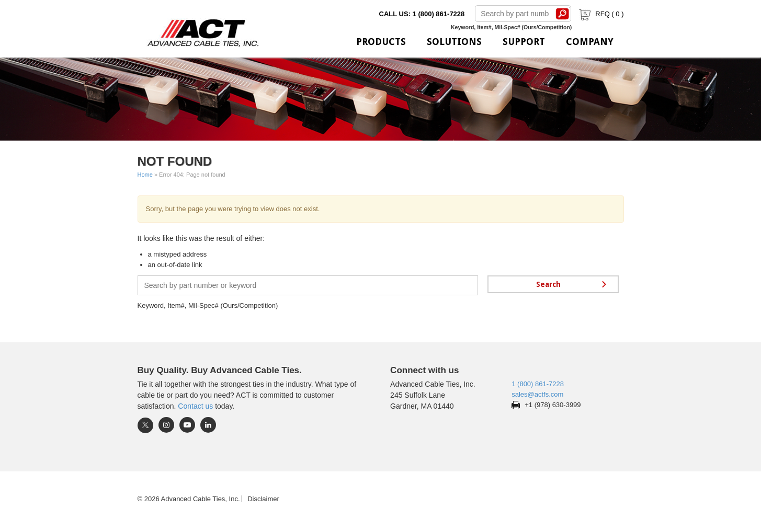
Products (381, 42)
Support (524, 42)
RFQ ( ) (600, 14)
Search (562, 14)
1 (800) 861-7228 (538, 384)
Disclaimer (263, 499)
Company (590, 42)
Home (145, 175)
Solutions (454, 42)
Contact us (195, 406)
